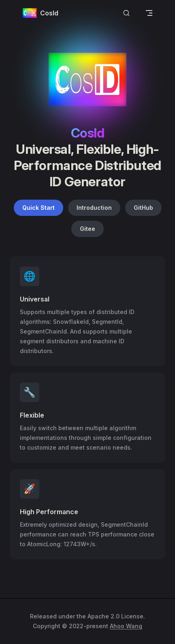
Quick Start (38, 208)
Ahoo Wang (126, 626)
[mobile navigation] (149, 13)
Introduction (94, 208)
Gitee (87, 229)
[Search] (126, 13)
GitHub (143, 208)
